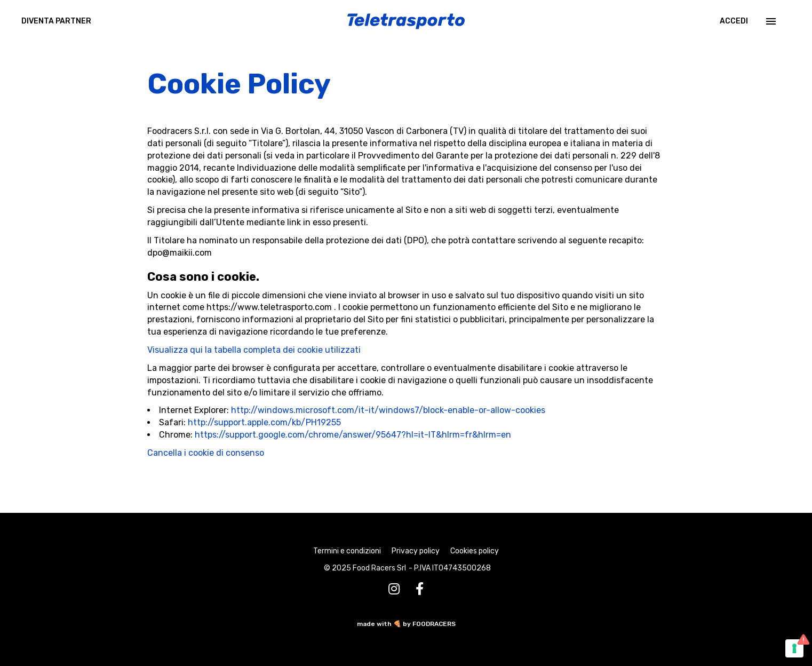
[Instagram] (394, 589)
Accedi (734, 21)
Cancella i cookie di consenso (206, 453)
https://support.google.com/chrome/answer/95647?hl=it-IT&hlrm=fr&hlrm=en (353, 435)
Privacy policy (416, 551)
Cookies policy (475, 551)
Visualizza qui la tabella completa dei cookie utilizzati (254, 350)
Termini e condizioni (347, 551)
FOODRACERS (434, 624)
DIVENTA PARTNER (56, 21)
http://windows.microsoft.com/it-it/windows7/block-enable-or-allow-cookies (388, 410)
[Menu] (770, 21)
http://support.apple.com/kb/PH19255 (264, 422)
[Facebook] (420, 589)
